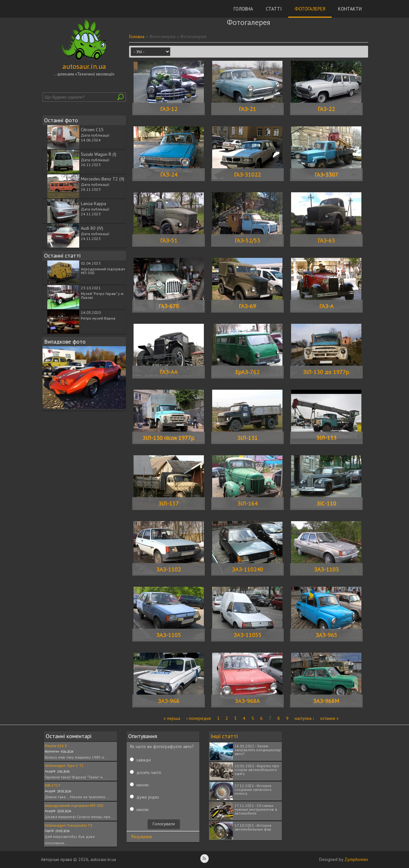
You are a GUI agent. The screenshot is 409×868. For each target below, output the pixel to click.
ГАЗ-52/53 (247, 240)
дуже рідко (148, 797)
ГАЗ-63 (326, 240)
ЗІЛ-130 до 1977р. (326, 372)
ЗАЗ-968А (247, 701)
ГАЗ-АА (169, 372)
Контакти (350, 9)
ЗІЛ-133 (326, 438)
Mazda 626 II (56, 746)
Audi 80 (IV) (92, 228)
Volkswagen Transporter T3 (69, 825)
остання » (329, 718)
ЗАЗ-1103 (326, 569)
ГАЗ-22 (326, 109)
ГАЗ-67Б (169, 306)
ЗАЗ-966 (169, 701)
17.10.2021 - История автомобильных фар (253, 827)
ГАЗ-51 (169, 240)
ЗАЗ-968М (326, 701)
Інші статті (224, 736)
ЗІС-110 (326, 503)
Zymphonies (356, 859)
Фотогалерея (310, 9)
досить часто (149, 772)
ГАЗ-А (326, 306)
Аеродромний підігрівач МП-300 (103, 271)
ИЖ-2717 (53, 785)
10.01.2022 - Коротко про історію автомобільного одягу (257, 770)
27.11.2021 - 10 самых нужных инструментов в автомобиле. (256, 809)
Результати (142, 837)
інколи (143, 785)
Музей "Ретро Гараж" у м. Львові (102, 295)
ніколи (143, 809)
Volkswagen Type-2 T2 (64, 765)
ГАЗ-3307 (326, 175)
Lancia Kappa (93, 203)
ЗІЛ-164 (247, 503)
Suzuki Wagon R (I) (99, 154)
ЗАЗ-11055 (247, 635)
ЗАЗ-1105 (169, 635)
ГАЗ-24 (169, 175)
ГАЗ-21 (247, 109)
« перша (172, 718)
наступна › (304, 718)
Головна (243, 9)
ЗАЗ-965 (326, 635)
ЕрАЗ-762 (247, 372)
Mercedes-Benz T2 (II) (103, 179)
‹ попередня (199, 718)
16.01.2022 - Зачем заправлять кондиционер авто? (258, 750)
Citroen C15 (92, 130)
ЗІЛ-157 (169, 503)
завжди (144, 760)
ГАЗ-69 (247, 306)
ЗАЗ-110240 (247, 569)
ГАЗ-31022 (247, 175)
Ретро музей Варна (98, 318)
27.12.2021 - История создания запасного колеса (253, 789)
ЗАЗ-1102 (169, 569)
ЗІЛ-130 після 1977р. (169, 438)
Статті (274, 9)
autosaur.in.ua (84, 66)
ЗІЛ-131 (247, 438)
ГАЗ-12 (169, 109)
